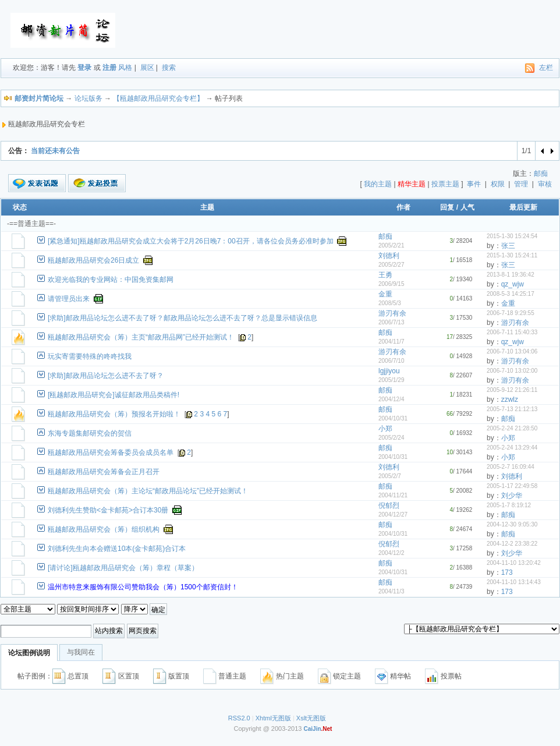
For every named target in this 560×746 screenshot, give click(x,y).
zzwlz (510, 399)
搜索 (169, 68)
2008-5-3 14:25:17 (511, 294)
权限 (498, 184)
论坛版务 (88, 98)
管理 (521, 184)
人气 (467, 207)
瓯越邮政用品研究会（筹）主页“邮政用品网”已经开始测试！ (141, 337)
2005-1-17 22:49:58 (512, 486)
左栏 (546, 68)
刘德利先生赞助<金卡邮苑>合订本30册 (108, 510)
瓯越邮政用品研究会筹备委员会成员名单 (111, 452)
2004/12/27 (393, 515)
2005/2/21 (391, 245)
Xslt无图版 (311, 718)
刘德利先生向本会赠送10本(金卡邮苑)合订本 (117, 549)
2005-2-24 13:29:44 (512, 448)
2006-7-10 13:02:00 (512, 371)
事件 (474, 184)
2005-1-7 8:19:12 (509, 505)
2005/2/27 (391, 265)
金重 (385, 294)
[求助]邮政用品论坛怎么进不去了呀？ (106, 376)
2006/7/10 (391, 361)
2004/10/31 (393, 418)
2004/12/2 (391, 553)
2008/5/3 (390, 303)
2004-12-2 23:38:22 (512, 544)
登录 (84, 68)
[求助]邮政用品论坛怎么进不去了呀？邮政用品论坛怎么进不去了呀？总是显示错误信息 (182, 318)
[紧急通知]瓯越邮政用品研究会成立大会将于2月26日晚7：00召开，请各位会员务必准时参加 (191, 241)
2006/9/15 (391, 284)
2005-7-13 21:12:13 (512, 409)
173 (507, 572)
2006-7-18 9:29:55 (511, 313)
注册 (109, 68)
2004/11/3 (391, 591)
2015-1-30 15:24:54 (512, 236)
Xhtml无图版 (273, 718)
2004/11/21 (393, 495)
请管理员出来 (69, 299)
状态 (20, 207)
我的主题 (378, 184)
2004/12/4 (391, 399)
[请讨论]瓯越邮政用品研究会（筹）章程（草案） (123, 568)
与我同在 (81, 652)
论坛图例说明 (29, 653)
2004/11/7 (391, 342)
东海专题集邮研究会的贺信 (90, 433)
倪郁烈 (389, 505)
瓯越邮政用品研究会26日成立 (93, 260)
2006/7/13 (391, 322)
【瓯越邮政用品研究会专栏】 (158, 98)
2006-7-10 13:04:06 (512, 351)
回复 (447, 207)
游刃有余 (392, 313)
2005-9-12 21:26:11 (512, 390)
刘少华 (512, 496)
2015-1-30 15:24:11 (512, 255)
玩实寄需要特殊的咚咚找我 (90, 356)
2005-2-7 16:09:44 (511, 467)
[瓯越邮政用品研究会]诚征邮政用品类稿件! (114, 395)
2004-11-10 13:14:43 (514, 582)
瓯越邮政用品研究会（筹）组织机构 (104, 529)
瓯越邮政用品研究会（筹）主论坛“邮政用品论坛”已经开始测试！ (148, 491)
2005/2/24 (391, 438)
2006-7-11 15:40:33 (512, 332)
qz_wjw (513, 284)
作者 (403, 207)
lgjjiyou (389, 371)
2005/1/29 (391, 380)
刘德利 (389, 256)
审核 (545, 184)
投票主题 (445, 184)
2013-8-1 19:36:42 (511, 275)
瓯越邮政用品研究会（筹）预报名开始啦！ (114, 414)
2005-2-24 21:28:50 (512, 428)
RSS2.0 (239, 718)
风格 (125, 68)
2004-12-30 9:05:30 (512, 524)
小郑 (385, 429)
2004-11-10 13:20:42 (514, 563)
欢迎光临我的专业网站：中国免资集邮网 (111, 280)
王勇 (385, 275)
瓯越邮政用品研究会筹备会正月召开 (104, 472)
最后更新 (523, 207)
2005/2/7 (390, 476)
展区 (147, 68)
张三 (508, 246)
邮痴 (541, 174)
